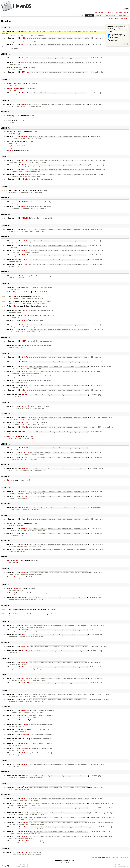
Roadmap (99, 15)
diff (21, 69)
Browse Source (111, 15)
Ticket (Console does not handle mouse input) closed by (30, 593)
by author (117, 32)
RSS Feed (66, 863)
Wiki (82, 15)
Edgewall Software (20, 866)
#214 (20, 669)
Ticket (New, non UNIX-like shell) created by (26, 306)
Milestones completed (115, 34)
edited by (20, 67)
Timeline (90, 15)
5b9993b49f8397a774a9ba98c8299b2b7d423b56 (25, 322)
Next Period (123, 18)
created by (15, 120)
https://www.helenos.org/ (122, 866)
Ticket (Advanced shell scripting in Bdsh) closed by (28, 301)
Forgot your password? (122, 12)
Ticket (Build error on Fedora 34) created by (26, 190)
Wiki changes (112, 41)
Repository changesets (115, 39)
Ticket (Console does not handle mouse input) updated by (30, 609)
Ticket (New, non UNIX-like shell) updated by (26, 292)
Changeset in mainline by (54, 58)
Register (111, 12)
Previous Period (113, 18)
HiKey (26, 162)
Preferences (103, 12)
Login (96, 12)
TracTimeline (101, 858)
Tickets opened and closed (116, 36)
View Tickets (123, 15)
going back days (114, 29)
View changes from (117, 27)
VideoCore (37, 701)
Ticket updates (113, 37)
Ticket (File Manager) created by (22, 297)
